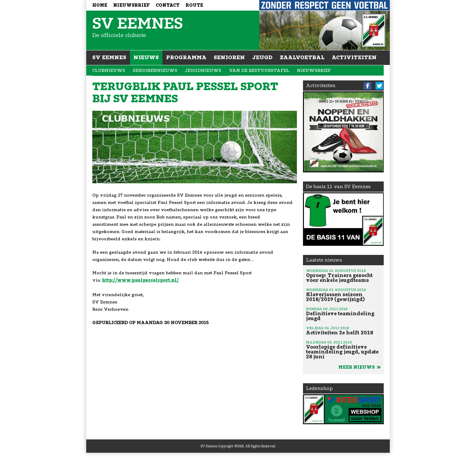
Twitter (379, 86)
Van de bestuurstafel (259, 71)
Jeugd (262, 57)
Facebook (367, 86)
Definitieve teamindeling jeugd (343, 314)
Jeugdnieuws (203, 71)
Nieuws (146, 57)
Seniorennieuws (155, 71)
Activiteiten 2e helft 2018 (343, 330)
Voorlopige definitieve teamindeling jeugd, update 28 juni (343, 350)
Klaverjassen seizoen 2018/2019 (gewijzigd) (343, 295)
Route (194, 5)
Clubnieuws (109, 71)
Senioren (229, 57)
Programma (186, 57)
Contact (168, 5)
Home (100, 5)
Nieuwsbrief (131, 5)
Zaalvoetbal (302, 57)
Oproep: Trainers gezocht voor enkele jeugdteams (343, 276)
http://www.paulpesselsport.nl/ (140, 280)
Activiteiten (354, 57)
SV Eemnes (109, 57)
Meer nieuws (360, 367)
